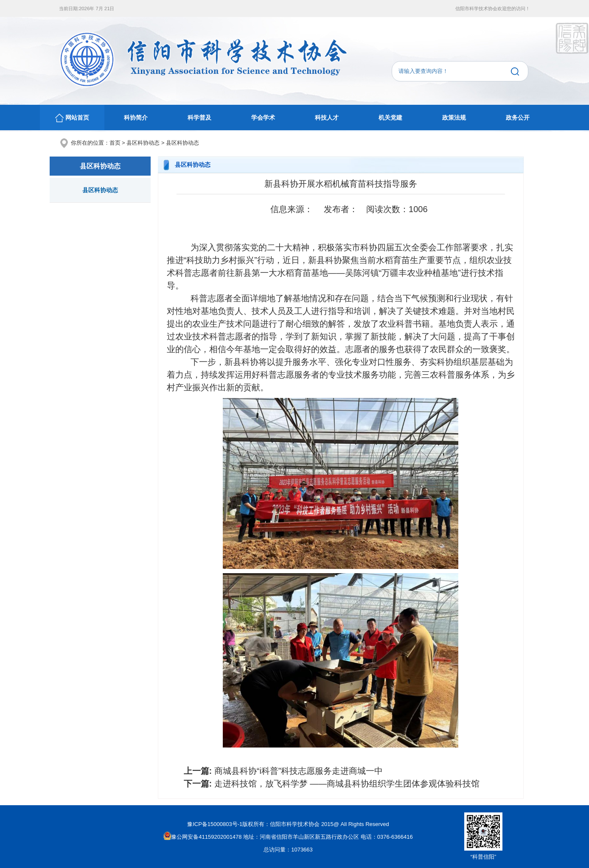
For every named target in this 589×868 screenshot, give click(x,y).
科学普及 (199, 118)
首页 (115, 143)
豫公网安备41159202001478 (202, 837)
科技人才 (327, 118)
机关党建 (390, 118)
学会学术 (263, 118)
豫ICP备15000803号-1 (215, 824)
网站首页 (72, 118)
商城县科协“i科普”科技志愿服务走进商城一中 (299, 771)
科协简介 (136, 118)
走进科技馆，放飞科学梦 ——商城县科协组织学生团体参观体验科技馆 (347, 784)
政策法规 (454, 118)
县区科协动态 (143, 143)
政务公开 (518, 118)
